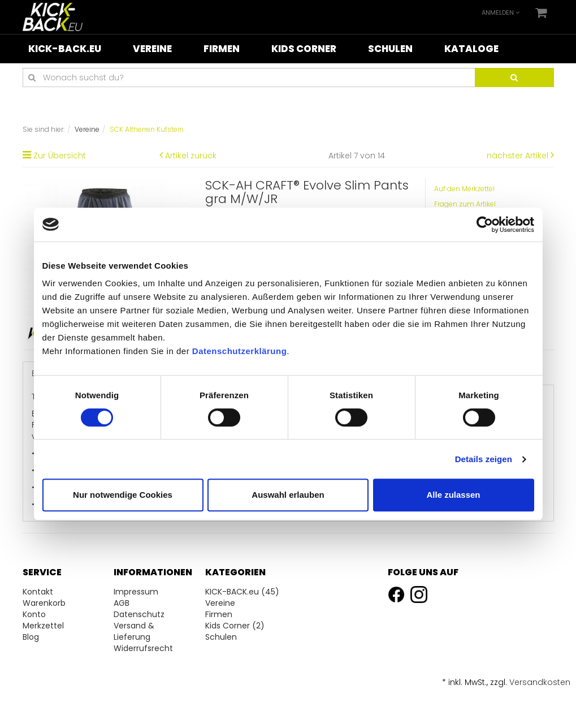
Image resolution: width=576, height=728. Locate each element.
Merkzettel (43, 626)
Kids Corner (304, 49)
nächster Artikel (519, 156)
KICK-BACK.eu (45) (242, 592)
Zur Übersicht (60, 156)
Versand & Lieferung (134, 631)
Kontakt (38, 592)
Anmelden (501, 12)
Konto (34, 614)
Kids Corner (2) (235, 626)
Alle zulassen (453, 495)
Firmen (222, 49)
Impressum (136, 592)
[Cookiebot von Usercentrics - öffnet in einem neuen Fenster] (485, 225)
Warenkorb (44, 603)
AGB (122, 603)
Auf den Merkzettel (464, 189)
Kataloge (471, 49)
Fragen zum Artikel (465, 204)
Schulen (390, 49)
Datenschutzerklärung (240, 351)
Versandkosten (540, 682)
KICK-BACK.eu (65, 49)
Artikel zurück (191, 156)
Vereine (152, 49)
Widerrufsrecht (143, 648)
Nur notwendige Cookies (123, 495)
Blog (31, 637)
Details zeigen (484, 459)
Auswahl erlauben (288, 495)
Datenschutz (139, 614)
